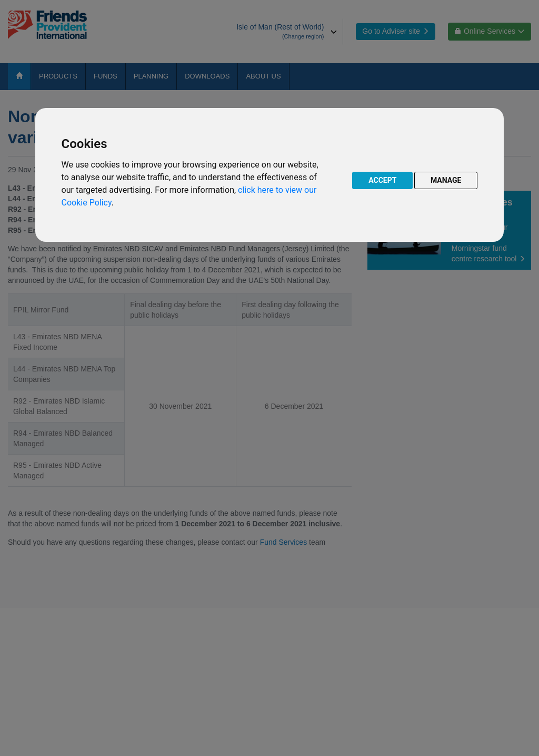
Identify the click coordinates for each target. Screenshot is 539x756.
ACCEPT (382, 180)
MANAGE (446, 180)
